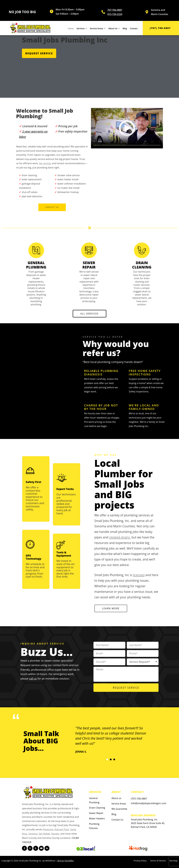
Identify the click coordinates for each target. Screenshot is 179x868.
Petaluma (48, 829)
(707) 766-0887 (139, 799)
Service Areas (98, 28)
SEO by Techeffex (65, 861)
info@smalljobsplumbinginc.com (149, 803)
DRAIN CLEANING (142, 265)
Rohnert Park (62, 829)
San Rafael (44, 834)
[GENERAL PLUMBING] (36, 250)
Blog (125, 28)
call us (33, 679)
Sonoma (33, 834)
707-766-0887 (115, 10)
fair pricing (45, 163)
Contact (134, 28)
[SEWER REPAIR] (89, 250)
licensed (139, 575)
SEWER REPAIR (89, 265)
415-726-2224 (115, 14)
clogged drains (119, 537)
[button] (107, 759)
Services (82, 28)
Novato (55, 834)
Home (71, 28)
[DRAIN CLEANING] (142, 250)
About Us (114, 28)
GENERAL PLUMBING (36, 265)
